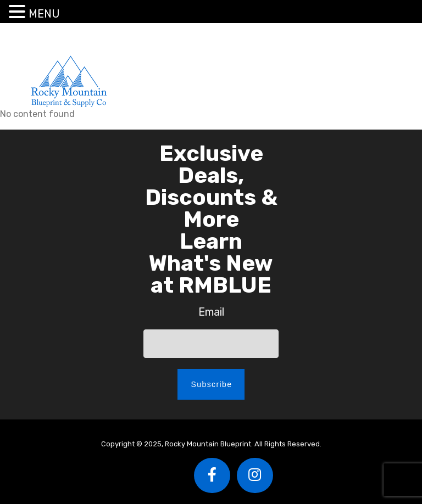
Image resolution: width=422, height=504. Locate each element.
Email (211, 312)
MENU (44, 14)
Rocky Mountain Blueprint (69, 81)
